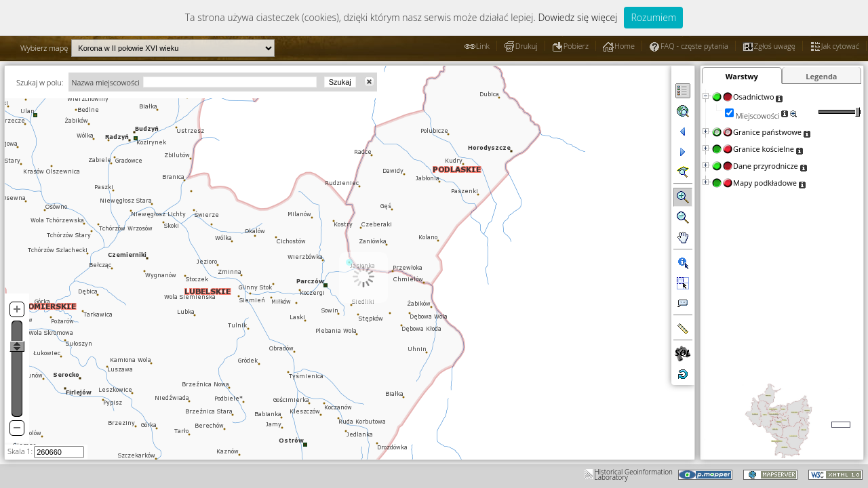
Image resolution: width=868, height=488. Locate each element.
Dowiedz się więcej (577, 17)
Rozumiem (653, 17)
